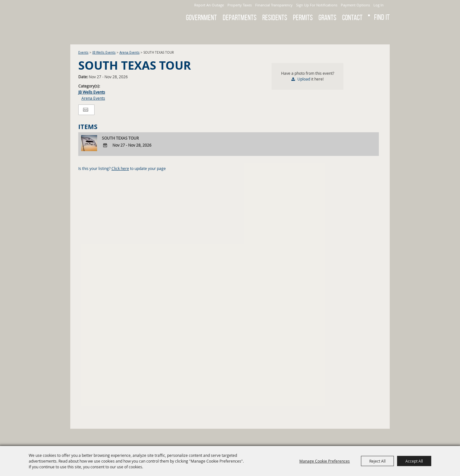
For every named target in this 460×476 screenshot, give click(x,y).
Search (364, 33)
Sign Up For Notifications (317, 5)
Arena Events (130, 53)
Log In (379, 5)
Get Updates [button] (381, 33)
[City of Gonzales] (115, 13)
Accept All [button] (414, 461)
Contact (352, 18)
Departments (240, 18)
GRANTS (327, 18)
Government (201, 18)
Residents (275, 18)
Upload (304, 79)
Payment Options (355, 5)
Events (83, 53)
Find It (382, 17)
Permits (303, 18)
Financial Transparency (274, 5)
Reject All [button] (377, 461)
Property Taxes (240, 5)
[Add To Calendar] (105, 146)
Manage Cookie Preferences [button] (325, 461)
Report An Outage (209, 5)
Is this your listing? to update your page (122, 168)
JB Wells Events (104, 53)
